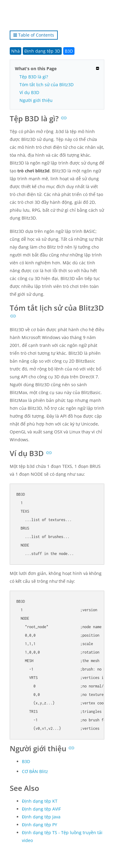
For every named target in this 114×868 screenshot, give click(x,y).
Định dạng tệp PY (40, 825)
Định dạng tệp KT (40, 801)
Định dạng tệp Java (41, 817)
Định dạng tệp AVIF (41, 809)
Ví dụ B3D (29, 92)
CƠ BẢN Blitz (35, 771)
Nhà (16, 51)
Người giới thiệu (36, 100)
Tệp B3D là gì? (34, 77)
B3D (69, 51)
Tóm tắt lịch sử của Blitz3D (47, 85)
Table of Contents (34, 35)
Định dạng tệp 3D (42, 51)
